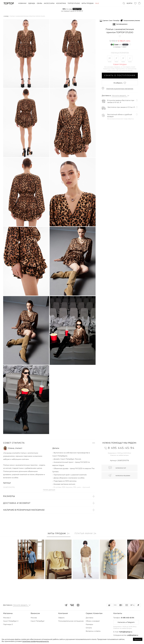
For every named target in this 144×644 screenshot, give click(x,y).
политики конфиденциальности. (36, 641)
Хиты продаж (88, 3)
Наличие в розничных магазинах (120, 89)
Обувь (39, 3)
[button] (49, 443)
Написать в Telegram (126, 622)
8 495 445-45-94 (128, 618)
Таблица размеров (120, 53)
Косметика (61, 3)
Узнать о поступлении (120, 76)
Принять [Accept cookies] (138, 639)
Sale (97, 3)
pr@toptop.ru (133, 635)
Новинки (22, 3)
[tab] (59, 535)
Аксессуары (49, 3)
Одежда (32, 3)
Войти (129, 3)
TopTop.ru (9, 3)
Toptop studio (74, 3)
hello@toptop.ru (126, 632)
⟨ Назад (6, 16)
